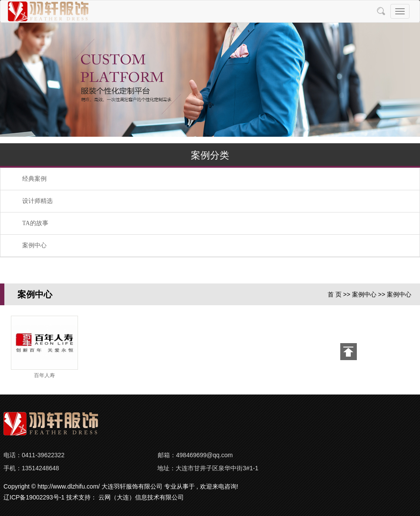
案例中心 (34, 245)
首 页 (335, 294)
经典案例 (34, 179)
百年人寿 (44, 375)
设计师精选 (37, 201)
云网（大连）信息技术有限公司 (141, 497)
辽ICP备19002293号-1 (34, 497)
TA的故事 (35, 223)
